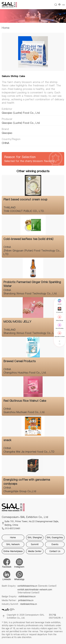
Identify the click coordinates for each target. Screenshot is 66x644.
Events (55, 544)
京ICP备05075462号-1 (56, 616)
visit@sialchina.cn (27, 596)
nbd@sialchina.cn (29, 604)
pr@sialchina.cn (26, 600)
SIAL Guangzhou (55, 537)
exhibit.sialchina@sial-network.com (35, 591)
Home (6, 28)
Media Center (35, 551)
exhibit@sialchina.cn (37, 586)
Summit (35, 544)
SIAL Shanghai (35, 537)
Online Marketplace (13, 551)
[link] (6, 28)
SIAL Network (13, 544)
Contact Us (55, 551)
